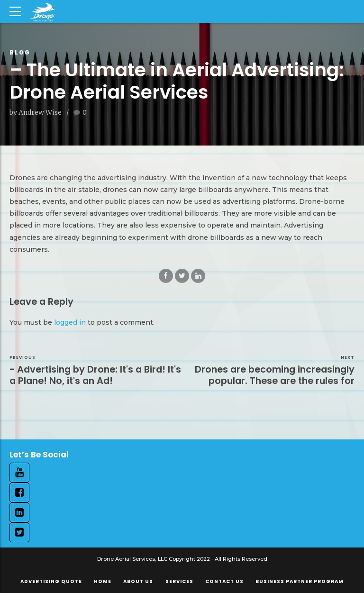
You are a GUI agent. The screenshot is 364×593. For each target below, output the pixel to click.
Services (179, 581)
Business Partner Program (300, 581)
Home (103, 581)
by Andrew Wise (36, 112)
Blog (20, 52)
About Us (138, 581)
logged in (70, 322)
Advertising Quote (51, 581)
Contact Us (224, 581)
